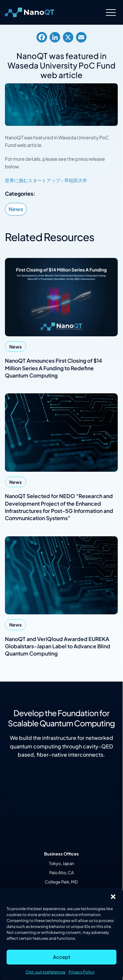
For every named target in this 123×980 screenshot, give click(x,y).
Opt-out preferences (46, 972)
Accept (62, 957)
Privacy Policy (82, 972)
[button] (113, 896)
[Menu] (111, 12)
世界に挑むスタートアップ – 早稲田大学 (46, 180)
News (16, 209)
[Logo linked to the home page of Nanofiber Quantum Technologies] (30, 13)
